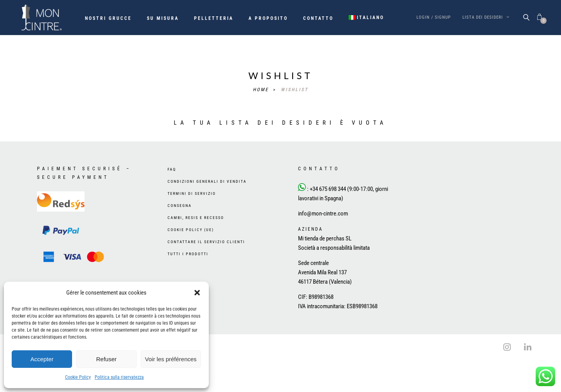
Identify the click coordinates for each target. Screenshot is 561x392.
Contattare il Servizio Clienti (206, 242)
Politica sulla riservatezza (119, 377)
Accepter (42, 359)
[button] (197, 293)
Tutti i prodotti (188, 254)
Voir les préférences (171, 359)
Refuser (107, 359)
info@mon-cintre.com (323, 214)
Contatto (318, 18)
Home (262, 90)
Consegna (180, 206)
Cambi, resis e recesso (196, 218)
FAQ (172, 169)
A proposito (268, 18)
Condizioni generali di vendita (207, 181)
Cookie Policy (78, 377)
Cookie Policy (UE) (191, 230)
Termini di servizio (192, 193)
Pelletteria (214, 18)
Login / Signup (434, 17)
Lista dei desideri (486, 17)
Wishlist (295, 90)
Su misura (163, 18)
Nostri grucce (108, 18)
